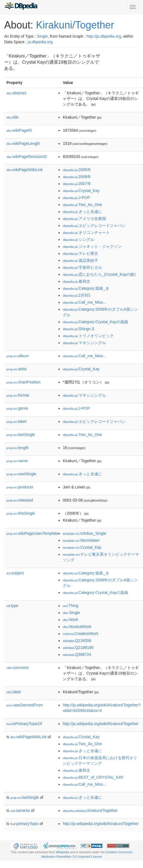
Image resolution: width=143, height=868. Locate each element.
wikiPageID (19, 130)
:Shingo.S (78, 329)
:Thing (71, 606)
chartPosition (24, 382)
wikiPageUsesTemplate (32, 533)
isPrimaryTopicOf (24, 724)
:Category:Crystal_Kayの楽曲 (95, 322)
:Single (71, 613)
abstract (16, 93)
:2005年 (77, 170)
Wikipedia (63, 852)
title (13, 117)
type (12, 606)
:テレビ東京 (80, 253)
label (16, 421)
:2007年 (77, 184)
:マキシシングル (84, 343)
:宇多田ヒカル (82, 267)
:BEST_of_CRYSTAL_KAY (93, 777)
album (18, 356)
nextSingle (21, 474)
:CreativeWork (81, 634)
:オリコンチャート (86, 232)
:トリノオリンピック (88, 336)
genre (17, 408)
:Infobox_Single (84, 533)
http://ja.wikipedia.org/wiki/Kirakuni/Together (101, 724)
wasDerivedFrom (25, 705)
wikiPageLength (23, 143)
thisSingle (21, 513)
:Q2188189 (78, 648)
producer (20, 487)
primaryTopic (24, 824)
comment (17, 668)
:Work (70, 620)
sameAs (20, 811)
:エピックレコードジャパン (94, 226)
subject (15, 573)
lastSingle (21, 435)
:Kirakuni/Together (90, 811)
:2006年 (77, 177)
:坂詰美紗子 (80, 260)
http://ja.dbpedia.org (104, 36)
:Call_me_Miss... (84, 302)
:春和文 (76, 281)
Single (42, 36)
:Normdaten (81, 540)
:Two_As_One (82, 205)
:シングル (78, 239)
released (20, 500)
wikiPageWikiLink (25, 170)
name (17, 461)
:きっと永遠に (82, 212)
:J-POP (76, 198)
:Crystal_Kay (81, 191)
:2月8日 (77, 295)
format (18, 395)
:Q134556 (77, 641)
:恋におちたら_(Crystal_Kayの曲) (99, 274)
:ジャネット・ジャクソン (92, 246)
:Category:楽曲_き (86, 288)
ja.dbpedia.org (40, 42)
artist (16, 369)
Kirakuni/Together (75, 25)
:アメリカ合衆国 (84, 219)
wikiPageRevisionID (27, 157)
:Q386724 (77, 654)
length (18, 448)
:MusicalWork (77, 627)
